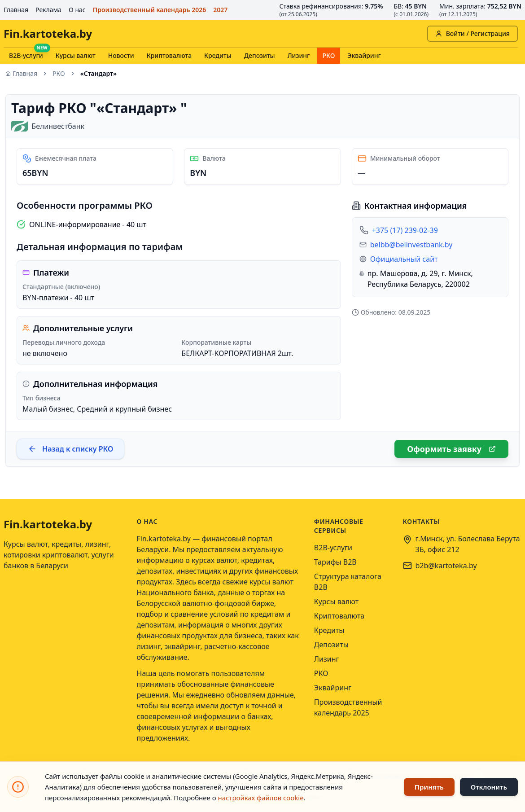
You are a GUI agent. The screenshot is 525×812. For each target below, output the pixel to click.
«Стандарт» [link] (98, 73)
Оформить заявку (451, 449)
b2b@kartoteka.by (446, 566)
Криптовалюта (169, 55)
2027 (220, 10)
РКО (328, 55)
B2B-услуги (26, 55)
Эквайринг (364, 55)
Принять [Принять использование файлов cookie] (429, 787)
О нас (77, 10)
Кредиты (218, 55)
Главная (16, 10)
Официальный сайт (404, 259)
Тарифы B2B (335, 562)
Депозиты (260, 55)
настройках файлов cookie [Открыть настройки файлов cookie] (261, 798)
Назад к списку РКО (70, 449)
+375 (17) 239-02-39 (405, 230)
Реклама (48, 10)
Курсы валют (76, 55)
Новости (121, 55)
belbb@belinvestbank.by (411, 245)
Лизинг (299, 55)
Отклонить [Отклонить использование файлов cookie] (489, 787)
